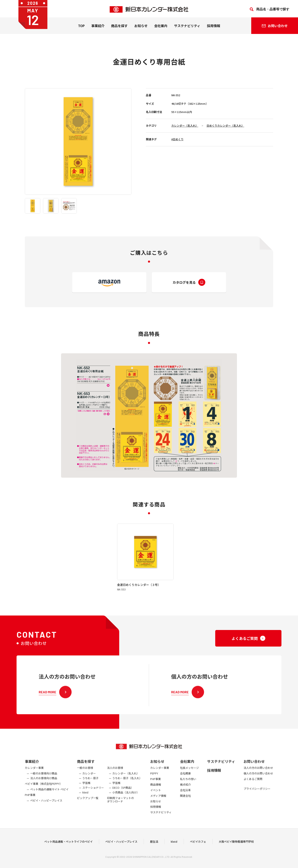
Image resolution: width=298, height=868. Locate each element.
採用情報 (214, 27)
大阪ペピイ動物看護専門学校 (236, 849)
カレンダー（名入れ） (185, 126)
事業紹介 (98, 27)
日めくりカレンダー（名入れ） (225, 126)
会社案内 (161, 27)
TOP (81, 27)
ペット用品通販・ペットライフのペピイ (68, 849)
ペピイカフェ (198, 849)
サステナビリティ (187, 27)
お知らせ (141, 27)
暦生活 (154, 849)
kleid (174, 849)
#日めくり (177, 139)
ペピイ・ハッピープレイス (121, 849)
